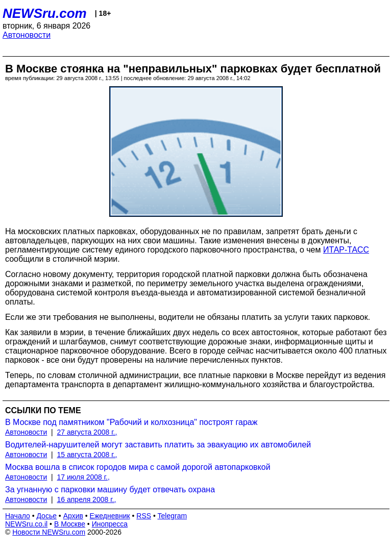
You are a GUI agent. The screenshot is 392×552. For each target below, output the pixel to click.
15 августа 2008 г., (87, 455)
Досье (46, 516)
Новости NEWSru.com (49, 532)
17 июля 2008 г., (83, 477)
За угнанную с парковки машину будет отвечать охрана (110, 490)
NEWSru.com (45, 13)
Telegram (173, 516)
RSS (144, 516)
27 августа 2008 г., (87, 432)
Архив (73, 516)
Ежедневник (110, 516)
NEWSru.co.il (26, 524)
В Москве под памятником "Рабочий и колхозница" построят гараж (131, 422)
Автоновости (27, 35)
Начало (18, 516)
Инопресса (110, 524)
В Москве (70, 524)
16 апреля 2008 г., (87, 499)
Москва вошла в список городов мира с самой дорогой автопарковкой (138, 467)
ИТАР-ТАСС (346, 250)
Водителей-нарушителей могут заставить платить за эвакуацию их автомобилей (158, 445)
